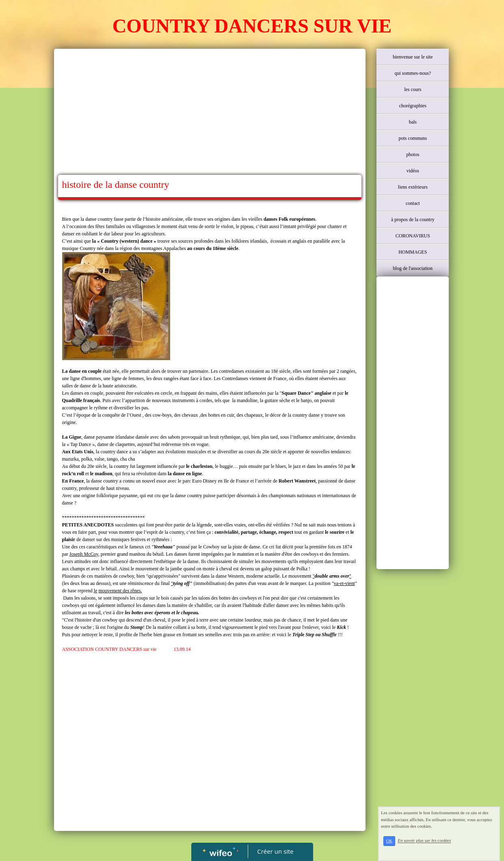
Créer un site (275, 851)
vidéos (413, 171)
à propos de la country (413, 220)
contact (413, 203)
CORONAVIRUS (413, 236)
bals (413, 122)
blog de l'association (413, 268)
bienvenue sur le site (413, 57)
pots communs (413, 138)
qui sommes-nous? (413, 73)
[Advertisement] (210, 114)
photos (413, 154)
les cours (413, 89)
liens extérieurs (413, 187)
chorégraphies (413, 106)
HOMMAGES (413, 252)
